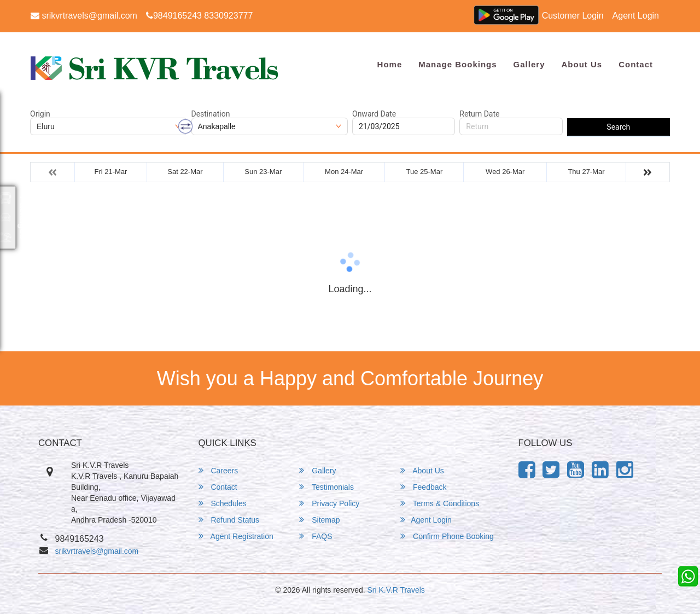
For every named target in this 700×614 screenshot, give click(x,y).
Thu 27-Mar (586, 172)
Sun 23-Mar (263, 172)
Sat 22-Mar (185, 172)
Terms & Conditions (440, 503)
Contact (636, 64)
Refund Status (229, 520)
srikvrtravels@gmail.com (84, 16)
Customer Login (573, 16)
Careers (218, 470)
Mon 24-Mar (344, 172)
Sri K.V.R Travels (396, 590)
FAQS (316, 536)
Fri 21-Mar (110, 172)
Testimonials (326, 487)
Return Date (479, 114)
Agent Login (636, 16)
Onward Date (374, 114)
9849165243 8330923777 (199, 16)
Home (390, 64)
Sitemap (319, 520)
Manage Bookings (457, 64)
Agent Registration (236, 536)
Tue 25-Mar (425, 172)
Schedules (223, 503)
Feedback (423, 487)
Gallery (529, 64)
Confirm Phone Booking (447, 536)
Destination (211, 114)
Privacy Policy (329, 503)
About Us (582, 64)
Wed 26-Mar (505, 172)
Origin (40, 114)
